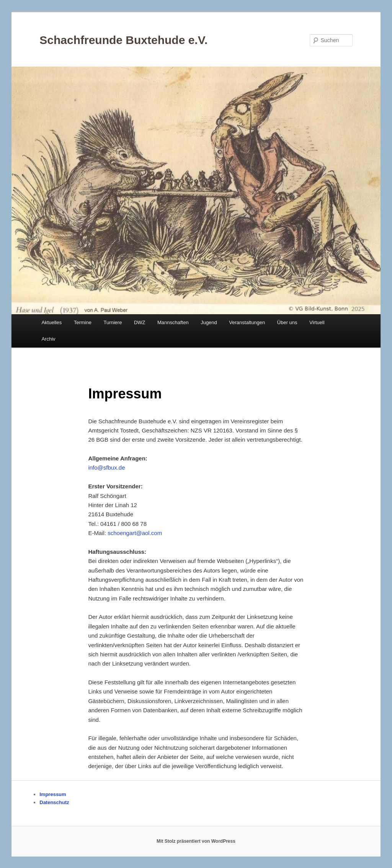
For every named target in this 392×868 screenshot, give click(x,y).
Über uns (287, 322)
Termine (83, 322)
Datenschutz (54, 802)
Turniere (113, 322)
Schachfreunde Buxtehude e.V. (123, 40)
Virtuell (317, 322)
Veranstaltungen (247, 322)
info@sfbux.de (106, 467)
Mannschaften (173, 322)
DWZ (140, 322)
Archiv (48, 339)
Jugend (209, 322)
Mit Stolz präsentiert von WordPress (196, 841)
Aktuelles (51, 322)
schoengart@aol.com (135, 533)
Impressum (53, 794)
